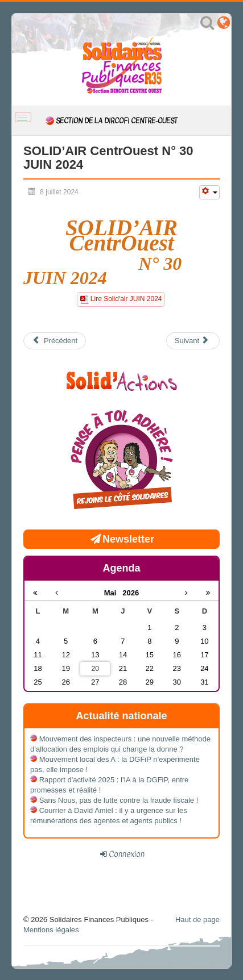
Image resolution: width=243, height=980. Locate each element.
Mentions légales (51, 930)
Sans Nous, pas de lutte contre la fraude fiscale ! (119, 800)
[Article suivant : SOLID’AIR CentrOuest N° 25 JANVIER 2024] (193, 341)
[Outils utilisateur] (209, 192)
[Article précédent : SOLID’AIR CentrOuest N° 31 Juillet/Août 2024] (55, 341)
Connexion (127, 854)
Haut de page (197, 919)
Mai (114, 593)
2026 (131, 593)
